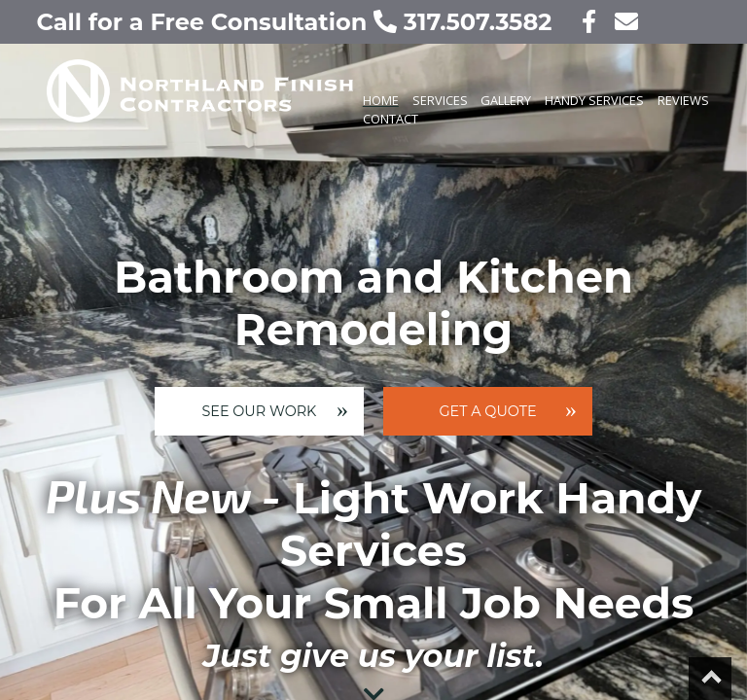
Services (440, 100)
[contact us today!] (621, 22)
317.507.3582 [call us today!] (466, 22)
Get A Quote (488, 411)
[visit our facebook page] (577, 22)
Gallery (506, 100)
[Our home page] (179, 108)
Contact (391, 119)
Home (381, 100)
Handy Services (594, 100)
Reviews (683, 100)
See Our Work (259, 411)
